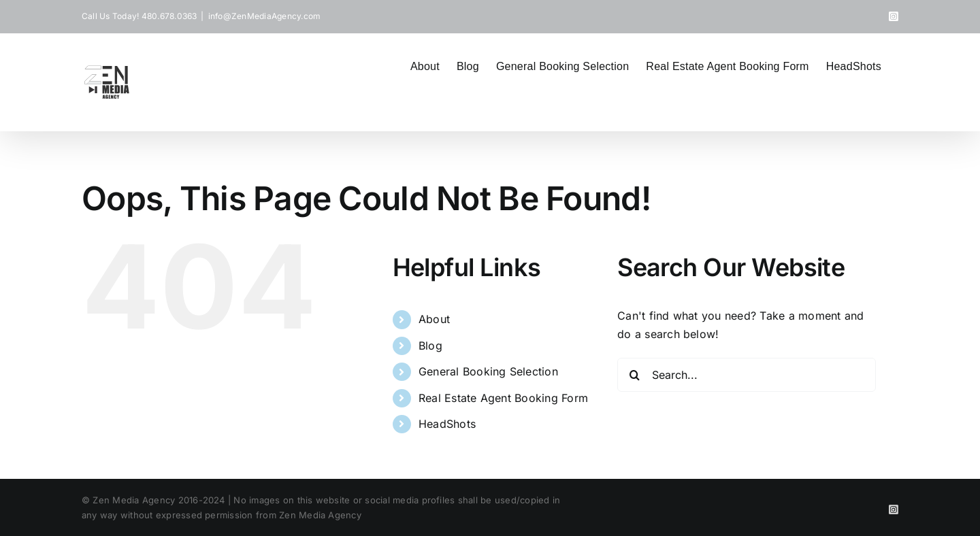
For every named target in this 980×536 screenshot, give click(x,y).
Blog (430, 346)
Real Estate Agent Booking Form (503, 398)
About (434, 319)
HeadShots (447, 424)
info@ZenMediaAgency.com (265, 16)
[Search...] (747, 375)
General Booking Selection (488, 371)
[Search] (634, 375)
